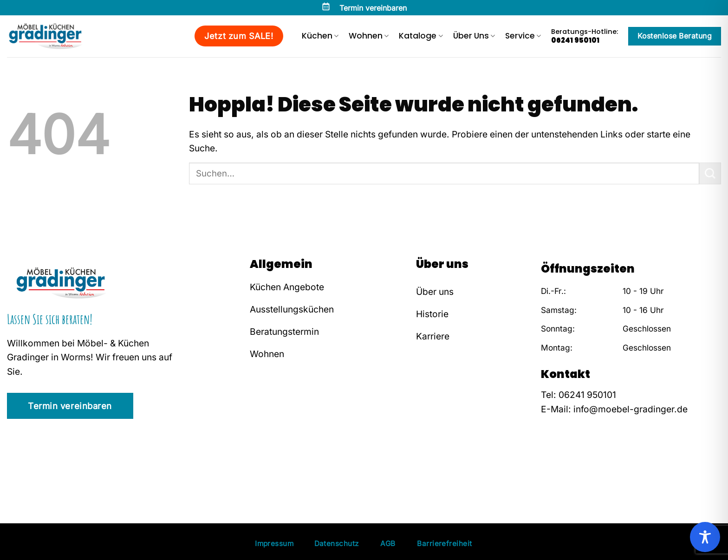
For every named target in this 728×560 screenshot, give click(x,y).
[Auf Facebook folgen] (548, 467)
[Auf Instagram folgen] (562, 467)
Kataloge (421, 36)
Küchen (320, 36)
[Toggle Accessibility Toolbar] (705, 537)
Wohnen (369, 36)
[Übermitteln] (710, 173)
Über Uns (474, 36)
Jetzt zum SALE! (239, 36)
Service (523, 36)
